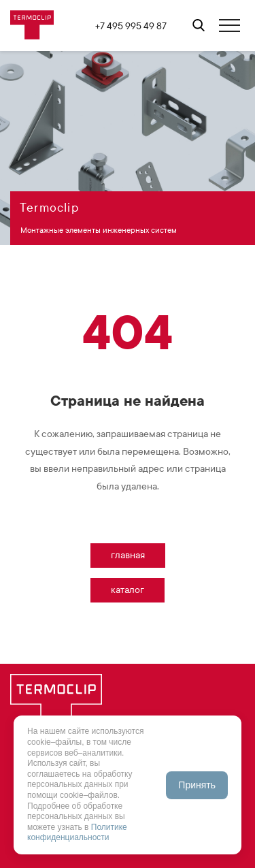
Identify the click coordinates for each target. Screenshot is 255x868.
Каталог (128, 590)
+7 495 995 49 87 (131, 26)
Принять (197, 785)
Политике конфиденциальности (77, 833)
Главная (128, 555)
